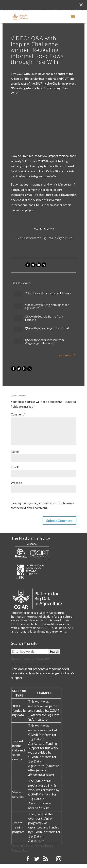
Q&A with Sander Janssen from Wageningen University (44, 342)
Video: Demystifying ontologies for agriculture (47, 306)
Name (16, 452)
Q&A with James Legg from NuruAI (47, 328)
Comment (18, 414)
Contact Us (19, 850)
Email (15, 467)
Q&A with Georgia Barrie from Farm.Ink (44, 318)
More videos (65, 355)
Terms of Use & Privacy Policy (32, 846)
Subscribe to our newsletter (31, 658)
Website (16, 483)
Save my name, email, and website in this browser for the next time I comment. (42, 506)
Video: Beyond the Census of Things (48, 293)
